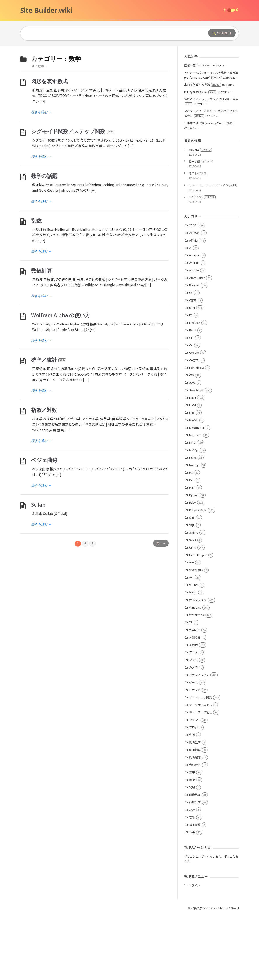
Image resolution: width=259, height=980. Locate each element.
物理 (192, 853)
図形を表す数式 (49, 147)
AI (190, 313)
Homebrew (197, 433)
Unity (193, 613)
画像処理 (195, 860)
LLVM (192, 471)
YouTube (195, 696)
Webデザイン (198, 666)
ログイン (194, 951)
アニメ (193, 718)
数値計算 (41, 336)
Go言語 (194, 426)
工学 (192, 838)
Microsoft (196, 501)
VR (191, 643)
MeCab (194, 486)
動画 (192, 800)
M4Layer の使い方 (200, 157)
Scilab (38, 570)
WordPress (197, 680)
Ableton (194, 298)
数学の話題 (44, 241)
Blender (194, 351)
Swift (193, 606)
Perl (192, 546)
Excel (193, 396)
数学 (41, 132)
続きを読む (41, 177)
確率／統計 (49, 425)
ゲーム (193, 748)
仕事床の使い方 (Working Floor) (209, 189)
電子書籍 (195, 890)
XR (191, 688)
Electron (195, 388)
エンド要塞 (202, 262)
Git (191, 411)
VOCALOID (196, 636)
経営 (192, 875)
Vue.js (193, 658)
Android (194, 328)
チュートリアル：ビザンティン (213, 251)
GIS (191, 403)
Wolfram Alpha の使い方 (61, 381)
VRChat (194, 650)
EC (191, 381)
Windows (195, 673)
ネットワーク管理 (201, 778)
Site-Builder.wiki (46, 10)
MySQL (194, 516)
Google (194, 418)
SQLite (194, 598)
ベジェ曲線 (44, 526)
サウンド (195, 755)
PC (191, 538)
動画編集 (195, 815)
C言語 (193, 366)
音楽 (192, 898)
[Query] (108, 33)
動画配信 (195, 823)
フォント (195, 785)
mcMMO (200, 215)
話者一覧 (197, 131)
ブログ (193, 793)
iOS (192, 441)
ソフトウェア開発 (201, 763)
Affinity (194, 306)
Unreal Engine (198, 620)
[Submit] (222, 33)
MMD (192, 508)
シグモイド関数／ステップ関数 (73, 197)
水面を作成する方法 (203, 150)
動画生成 (195, 808)
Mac (192, 478)
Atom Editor (197, 343)
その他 (193, 710)
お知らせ (195, 703)
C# (191, 358)
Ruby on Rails (198, 576)
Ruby (192, 568)
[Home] (33, 132)
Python (194, 561)
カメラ (193, 733)
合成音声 (195, 830)
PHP (192, 553)
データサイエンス (201, 770)
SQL (192, 591)
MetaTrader (197, 493)
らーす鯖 (201, 227)
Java (192, 448)
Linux (192, 463)
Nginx (193, 523)
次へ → (161, 609)
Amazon (194, 321)
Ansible (194, 336)
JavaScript (196, 456)
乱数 (36, 286)
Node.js (194, 531)
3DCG (193, 291)
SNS (192, 583)
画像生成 (195, 868)
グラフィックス (199, 740)
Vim (192, 628)
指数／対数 (44, 475)
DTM (192, 373)
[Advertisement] (129, 79)
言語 (192, 883)
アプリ (193, 725)
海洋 (198, 239)
